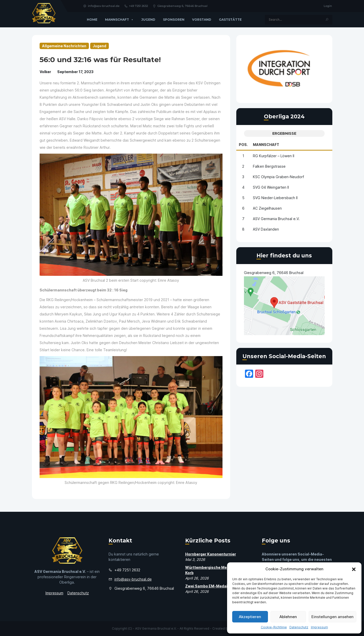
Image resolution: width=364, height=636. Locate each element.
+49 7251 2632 (136, 6)
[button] (354, 569)
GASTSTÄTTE (230, 20)
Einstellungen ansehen (332, 617)
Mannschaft (119, 20)
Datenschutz (299, 627)
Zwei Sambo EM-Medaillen (210, 586)
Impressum (319, 627)
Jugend (148, 20)
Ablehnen (288, 617)
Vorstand (202, 20)
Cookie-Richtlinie (274, 627)
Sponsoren (174, 20)
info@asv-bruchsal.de (101, 6)
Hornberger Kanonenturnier (211, 554)
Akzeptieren (250, 617)
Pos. (243, 145)
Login (328, 6)
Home (92, 20)
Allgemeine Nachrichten (64, 46)
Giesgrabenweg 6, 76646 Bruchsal (180, 6)
